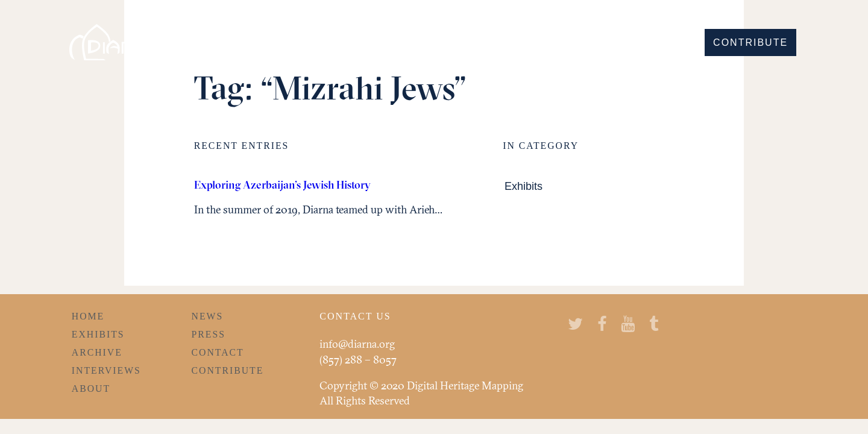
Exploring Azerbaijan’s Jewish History (282, 185)
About (91, 388)
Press (209, 334)
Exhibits (524, 187)
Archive (97, 352)
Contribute (750, 42)
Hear (617, 42)
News (208, 316)
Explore (558, 42)
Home (88, 316)
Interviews (106, 370)
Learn (669, 42)
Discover (483, 42)
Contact (218, 352)
